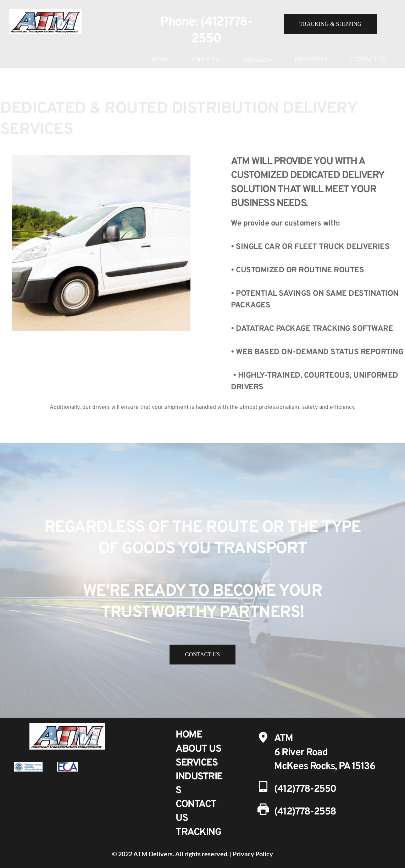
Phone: (180, 22)
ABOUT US (205, 59)
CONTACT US (368, 59)
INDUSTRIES (311, 59)
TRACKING (198, 833)
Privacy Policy (253, 854)
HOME (159, 59)
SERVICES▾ (257, 60)
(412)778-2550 (305, 789)
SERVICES (196, 763)
